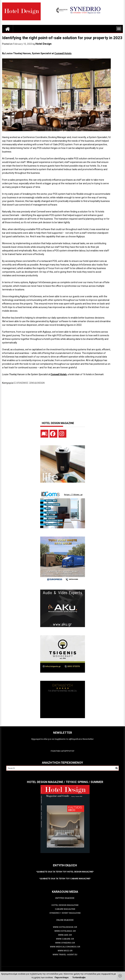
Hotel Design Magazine (65, 905)
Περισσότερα (62, 977)
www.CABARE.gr (65, 939)
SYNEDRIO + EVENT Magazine (65, 913)
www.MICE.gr (65, 951)
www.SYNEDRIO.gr (65, 943)
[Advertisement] (62, 401)
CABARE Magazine (65, 909)
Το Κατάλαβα (79, 977)
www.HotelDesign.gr (65, 927)
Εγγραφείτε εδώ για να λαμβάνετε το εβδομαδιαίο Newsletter (63, 739)
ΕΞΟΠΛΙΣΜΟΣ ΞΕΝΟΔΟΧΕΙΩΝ (29, 383)
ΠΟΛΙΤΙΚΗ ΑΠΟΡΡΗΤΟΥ (62, 751)
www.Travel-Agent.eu (65, 955)
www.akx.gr (65, 935)
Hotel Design (43, 44)
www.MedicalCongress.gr (65, 947)
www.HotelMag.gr (65, 931)
